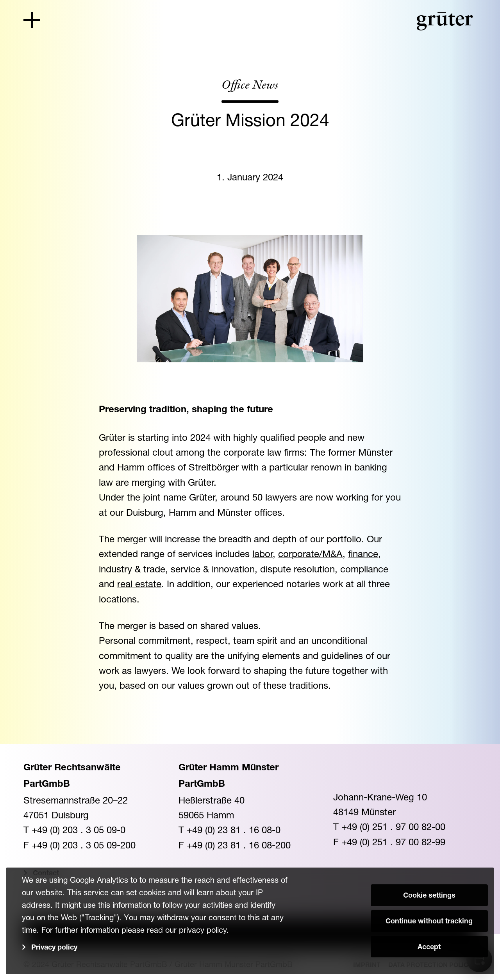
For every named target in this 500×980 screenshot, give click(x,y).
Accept (429, 948)
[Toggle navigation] (32, 20)
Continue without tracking (429, 922)
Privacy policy (54, 948)
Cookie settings (429, 896)
